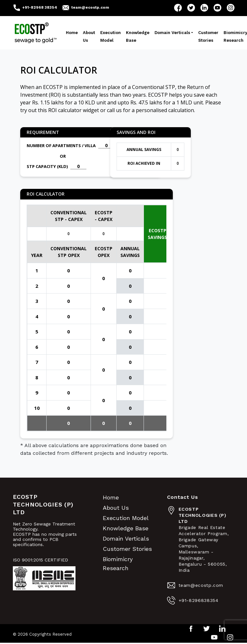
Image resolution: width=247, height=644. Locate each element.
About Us (89, 36)
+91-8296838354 (198, 600)
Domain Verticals (172, 33)
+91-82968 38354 (40, 7)
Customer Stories (208, 36)
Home (72, 33)
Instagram (231, 8)
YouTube (217, 8)
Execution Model (110, 36)
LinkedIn (204, 8)
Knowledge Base (138, 36)
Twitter (191, 8)
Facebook (178, 8)
